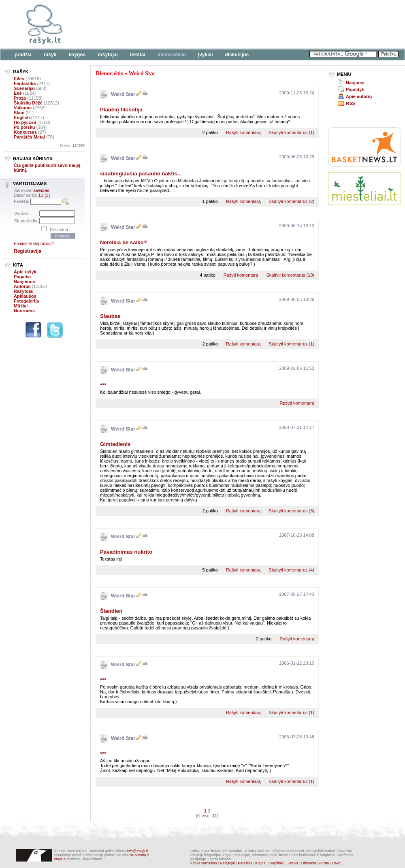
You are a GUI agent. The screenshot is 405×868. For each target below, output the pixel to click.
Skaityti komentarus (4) (292, 570)
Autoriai (22, 286)
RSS (351, 103)
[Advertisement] (125, 29)
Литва (324, 863)
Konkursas (25, 132)
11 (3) (44, 195)
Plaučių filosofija (121, 110)
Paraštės (245, 863)
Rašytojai (108, 55)
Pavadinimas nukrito (126, 552)
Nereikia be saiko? (124, 242)
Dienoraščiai (172, 55)
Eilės (19, 79)
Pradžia (23, 55)
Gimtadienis (115, 444)
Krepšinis (276, 863)
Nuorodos (24, 311)
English (22, 117)
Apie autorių (359, 96)
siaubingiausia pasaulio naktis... (141, 174)
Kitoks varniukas (204, 863)
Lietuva (292, 863)
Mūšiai (21, 306)
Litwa (336, 863)
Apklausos (25, 296)
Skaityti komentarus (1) (292, 132)
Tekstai (138, 55)
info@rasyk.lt (137, 851)
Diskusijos (237, 55)
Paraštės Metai (29, 137)
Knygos (77, 55)
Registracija (28, 251)
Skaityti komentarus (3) (292, 511)
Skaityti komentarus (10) (290, 275)
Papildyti (355, 90)
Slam (19, 113)
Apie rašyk (25, 272)
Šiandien (111, 611)
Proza (20, 98)
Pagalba (22, 277)
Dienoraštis (109, 74)
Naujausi (355, 83)
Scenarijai (24, 88)
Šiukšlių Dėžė (28, 103)
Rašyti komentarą (243, 132)
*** (103, 385)
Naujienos (25, 282)
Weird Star (142, 74)
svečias (41, 190)
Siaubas (110, 316)
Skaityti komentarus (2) (292, 201)
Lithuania (309, 863)
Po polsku (25, 127)
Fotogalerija (26, 301)
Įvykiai (206, 55)
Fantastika (25, 83)
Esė (18, 93)
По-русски (25, 122)
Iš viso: (72, 145)
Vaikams (23, 108)
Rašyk (50, 55)
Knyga (260, 863)
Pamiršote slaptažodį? (34, 244)
